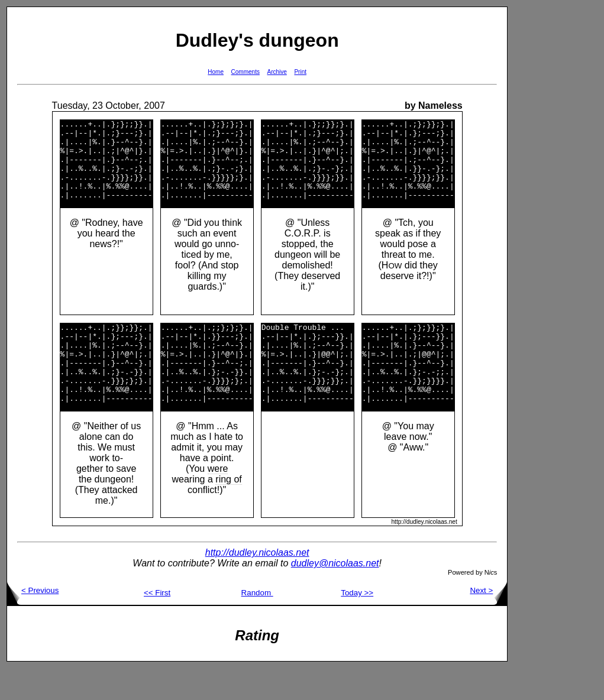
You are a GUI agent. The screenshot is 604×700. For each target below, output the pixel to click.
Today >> (357, 625)
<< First (157, 625)
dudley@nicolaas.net (335, 595)
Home (216, 72)
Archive (277, 72)
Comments (246, 72)
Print (300, 72)
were (218, 500)
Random (257, 625)
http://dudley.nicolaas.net (257, 584)
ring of (228, 511)
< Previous (33, 622)
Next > (488, 622)
